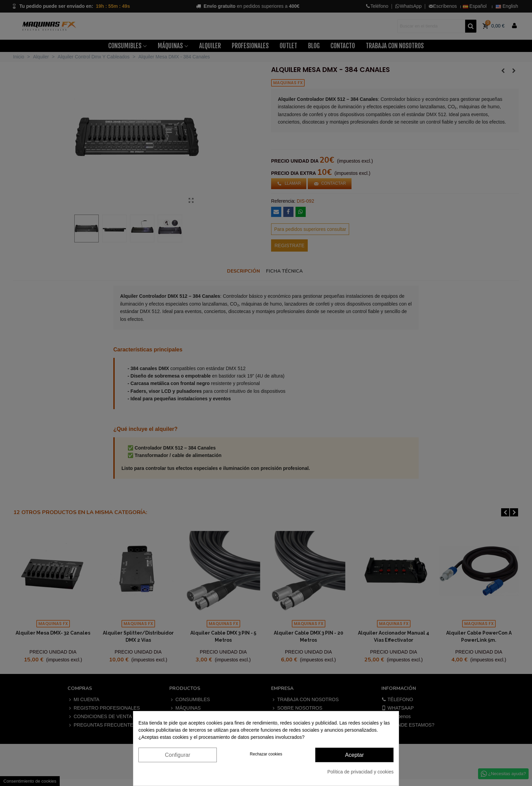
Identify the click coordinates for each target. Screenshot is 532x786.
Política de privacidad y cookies (360, 772)
